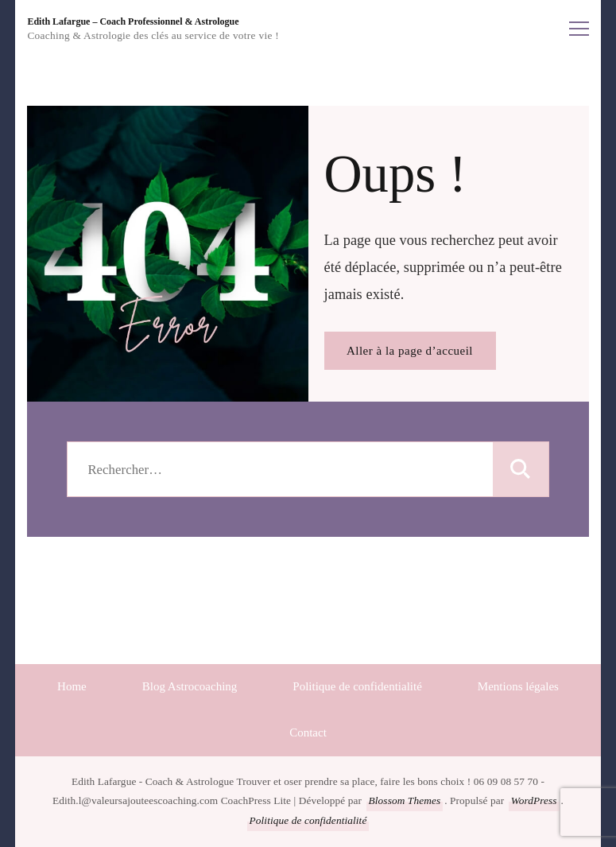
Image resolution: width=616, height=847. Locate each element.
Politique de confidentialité (357, 686)
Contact (308, 732)
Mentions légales (518, 686)
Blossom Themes (405, 800)
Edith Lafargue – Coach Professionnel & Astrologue (133, 21)
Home (72, 686)
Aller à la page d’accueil (410, 351)
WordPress (534, 800)
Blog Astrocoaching (190, 686)
